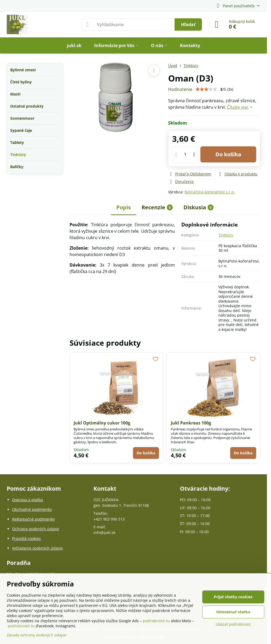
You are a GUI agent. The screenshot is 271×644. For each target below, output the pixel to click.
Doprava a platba (28, 500)
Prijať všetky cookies (233, 597)
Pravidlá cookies (26, 538)
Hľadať (188, 24)
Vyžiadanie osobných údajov (37, 548)
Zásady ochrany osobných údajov (37, 635)
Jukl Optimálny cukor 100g (102, 423)
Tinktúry (226, 235)
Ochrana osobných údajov (36, 529)
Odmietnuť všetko (233, 612)
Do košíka (228, 154)
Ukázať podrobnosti (233, 624)
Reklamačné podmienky (33, 519)
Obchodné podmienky (32, 509)
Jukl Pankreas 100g (191, 423)
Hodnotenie (180, 89)
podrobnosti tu (156, 621)
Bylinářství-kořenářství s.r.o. (210, 192)
